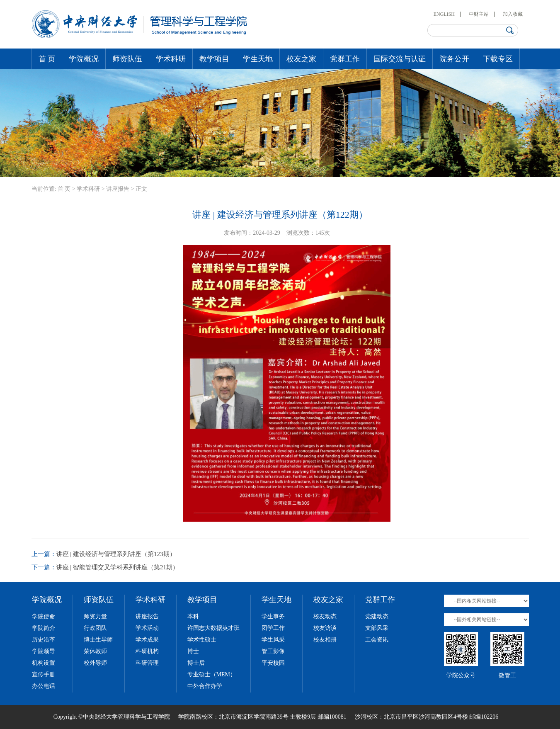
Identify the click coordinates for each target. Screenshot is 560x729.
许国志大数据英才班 (213, 628)
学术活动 (147, 628)
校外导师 (95, 663)
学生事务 (273, 616)
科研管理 (147, 663)
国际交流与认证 (400, 59)
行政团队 (95, 628)
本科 (193, 616)
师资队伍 (127, 59)
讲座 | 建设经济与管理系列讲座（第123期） (116, 554)
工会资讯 (377, 640)
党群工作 (345, 59)
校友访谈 (325, 628)
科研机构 (147, 651)
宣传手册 (44, 674)
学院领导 (44, 651)
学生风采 (273, 640)
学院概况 (84, 59)
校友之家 (301, 59)
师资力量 (95, 616)
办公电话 (44, 686)
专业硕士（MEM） (212, 674)
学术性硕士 (202, 640)
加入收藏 (513, 14)
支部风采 (377, 628)
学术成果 (147, 640)
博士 (193, 651)
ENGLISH (444, 14)
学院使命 (44, 616)
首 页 (47, 59)
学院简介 (44, 628)
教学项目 (214, 59)
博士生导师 (98, 640)
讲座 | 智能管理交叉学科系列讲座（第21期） (118, 567)
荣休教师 (95, 651)
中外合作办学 (205, 686)
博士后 (196, 663)
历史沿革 (44, 640)
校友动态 (325, 616)
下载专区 (498, 59)
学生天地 (258, 59)
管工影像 (273, 651)
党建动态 (377, 616)
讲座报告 (118, 189)
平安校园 (273, 663)
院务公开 (454, 59)
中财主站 (479, 14)
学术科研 (171, 59)
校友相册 (325, 640)
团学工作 (273, 628)
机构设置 (44, 663)
